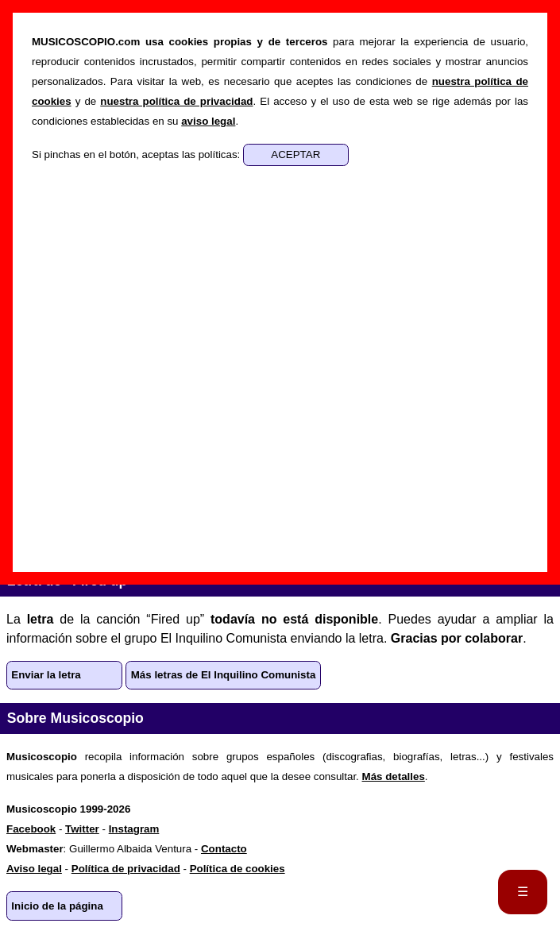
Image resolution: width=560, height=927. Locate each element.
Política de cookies (238, 869)
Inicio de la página (57, 906)
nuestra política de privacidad (176, 101)
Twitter (82, 829)
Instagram (134, 829)
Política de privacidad (126, 869)
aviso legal (208, 121)
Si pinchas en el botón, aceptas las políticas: (137, 154)
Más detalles (394, 776)
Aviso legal (34, 869)
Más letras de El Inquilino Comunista (224, 675)
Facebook (31, 829)
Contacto (224, 849)
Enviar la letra (46, 675)
